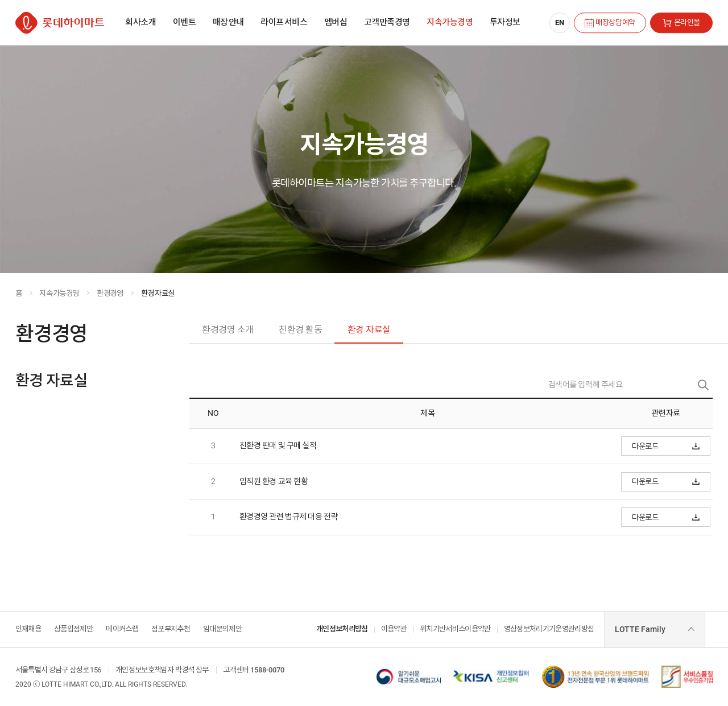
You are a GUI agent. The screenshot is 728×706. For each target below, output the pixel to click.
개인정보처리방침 (342, 629)
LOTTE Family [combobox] (640, 629)
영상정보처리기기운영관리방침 (549, 629)
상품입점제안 (73, 629)
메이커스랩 (122, 629)
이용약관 (394, 629)
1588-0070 (267, 670)
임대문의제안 (222, 629)
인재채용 (28, 629)
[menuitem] (141, 23)
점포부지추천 (171, 629)
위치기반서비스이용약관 (455, 629)
